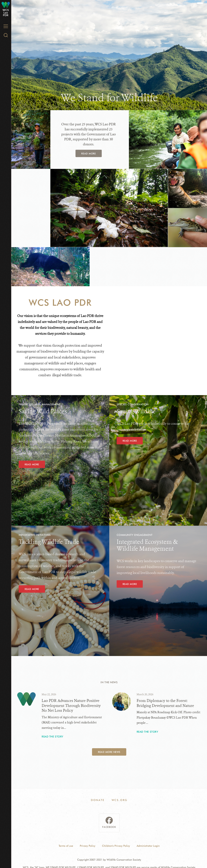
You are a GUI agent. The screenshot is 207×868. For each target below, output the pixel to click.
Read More (89, 153)
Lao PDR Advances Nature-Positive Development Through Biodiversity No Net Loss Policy (71, 706)
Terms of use (66, 846)
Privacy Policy (88, 846)
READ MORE (130, 441)
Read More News (109, 752)
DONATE (98, 800)
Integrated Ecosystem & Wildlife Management (147, 545)
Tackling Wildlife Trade (49, 542)
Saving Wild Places (43, 411)
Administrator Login (148, 846)
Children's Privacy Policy (116, 846)
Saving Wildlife (136, 411)
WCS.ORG (120, 800)
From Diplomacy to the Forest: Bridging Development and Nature (165, 703)
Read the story (52, 737)
